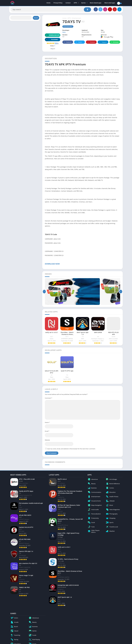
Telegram (103, 43)
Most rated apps (110, 3)
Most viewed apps (96, 3)
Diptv (64, 33)
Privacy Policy (58, 3)
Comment (48, 399)
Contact (68, 3)
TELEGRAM (51, 40)
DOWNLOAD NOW (52, 265)
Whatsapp (115, 43)
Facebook (67, 43)
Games (83, 3)
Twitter (79, 43)
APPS (75, 3)
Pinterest (91, 43)
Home (48, 3)
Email (47, 432)
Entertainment (77, 19)
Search (36, 19)
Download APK (52, 36)
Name (47, 423)
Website (47, 441)
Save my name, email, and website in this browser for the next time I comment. (71, 450)
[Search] (51, 10)
